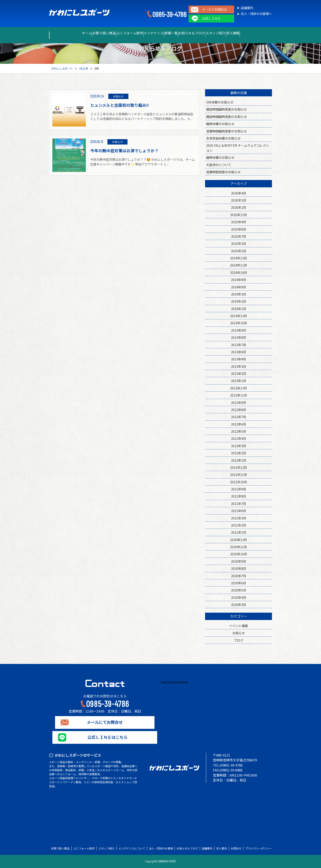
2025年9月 (239, 222)
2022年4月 (239, 438)
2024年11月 (239, 265)
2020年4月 (239, 597)
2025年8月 (239, 229)
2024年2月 (239, 301)
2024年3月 (239, 294)
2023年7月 (239, 345)
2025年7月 (239, 236)
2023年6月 (239, 352)
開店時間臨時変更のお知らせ (226, 109)
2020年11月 (239, 547)
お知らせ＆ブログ (203, 33)
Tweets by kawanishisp (174, 682)
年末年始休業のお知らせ (223, 138)
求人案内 (222, 848)
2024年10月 (239, 272)
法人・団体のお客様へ (256, 14)
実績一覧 (175, 33)
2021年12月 (239, 467)
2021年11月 (239, 474)
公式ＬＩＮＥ (211, 18)
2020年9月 (239, 561)
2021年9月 (239, 489)
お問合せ (236, 848)
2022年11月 (239, 395)
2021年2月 (239, 525)
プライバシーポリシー (259, 848)
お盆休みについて (219, 164)
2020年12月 (239, 540)
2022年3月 (239, 446)
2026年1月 (239, 207)
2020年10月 (239, 554)
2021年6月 (239, 511)
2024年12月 (239, 258)
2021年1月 (239, 532)
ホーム (61, 33)
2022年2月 (239, 453)
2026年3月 (239, 200)
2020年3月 (239, 604)
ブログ (239, 640)
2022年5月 (239, 431)
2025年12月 (239, 215)
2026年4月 (239, 193)
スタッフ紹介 (234, 33)
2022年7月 (239, 417)
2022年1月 (239, 460)
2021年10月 (239, 482)
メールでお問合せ (214, 9)
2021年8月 (239, 496)
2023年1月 (239, 381)
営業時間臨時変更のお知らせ (226, 131)
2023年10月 (239, 323)
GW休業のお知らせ (220, 102)
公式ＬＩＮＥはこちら (105, 737)
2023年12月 (239, 316)
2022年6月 (239, 424)
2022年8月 (239, 410)
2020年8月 (239, 568)
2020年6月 (239, 583)
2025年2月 (239, 243)
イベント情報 (239, 626)
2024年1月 (239, 309)
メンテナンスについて (132, 848)
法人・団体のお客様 (161, 848)
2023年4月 (239, 359)
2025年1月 (239, 251)
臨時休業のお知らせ (220, 124)
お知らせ (239, 633)
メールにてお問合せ (105, 722)
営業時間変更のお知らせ (223, 172)
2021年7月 (239, 503)
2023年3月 (239, 366)
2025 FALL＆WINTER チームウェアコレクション (238, 148)
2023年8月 (239, 337)
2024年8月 (239, 287)
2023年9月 (239, 330)
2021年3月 (239, 518)
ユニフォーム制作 (118, 33)
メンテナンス (150, 33)
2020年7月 (239, 576)
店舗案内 (247, 8)
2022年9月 (239, 402)
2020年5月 (239, 590)
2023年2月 (239, 373)
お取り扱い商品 (86, 33)
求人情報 (259, 33)
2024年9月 (239, 280)
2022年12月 (239, 388)
